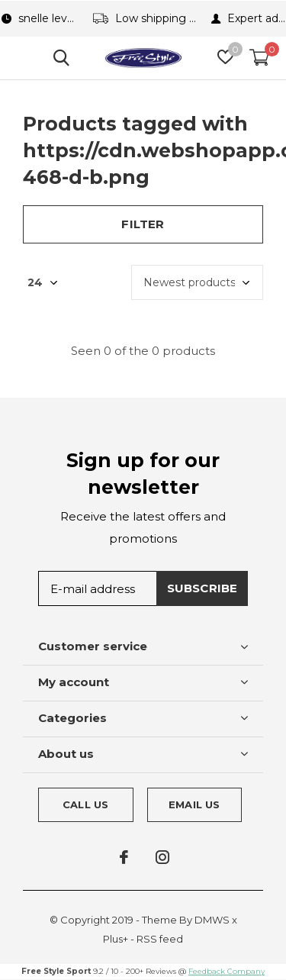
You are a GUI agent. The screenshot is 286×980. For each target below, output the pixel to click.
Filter (143, 224)
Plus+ (116, 939)
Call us (85, 804)
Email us (194, 804)
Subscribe (202, 588)
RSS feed (160, 939)
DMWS (212, 920)
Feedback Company (227, 971)
